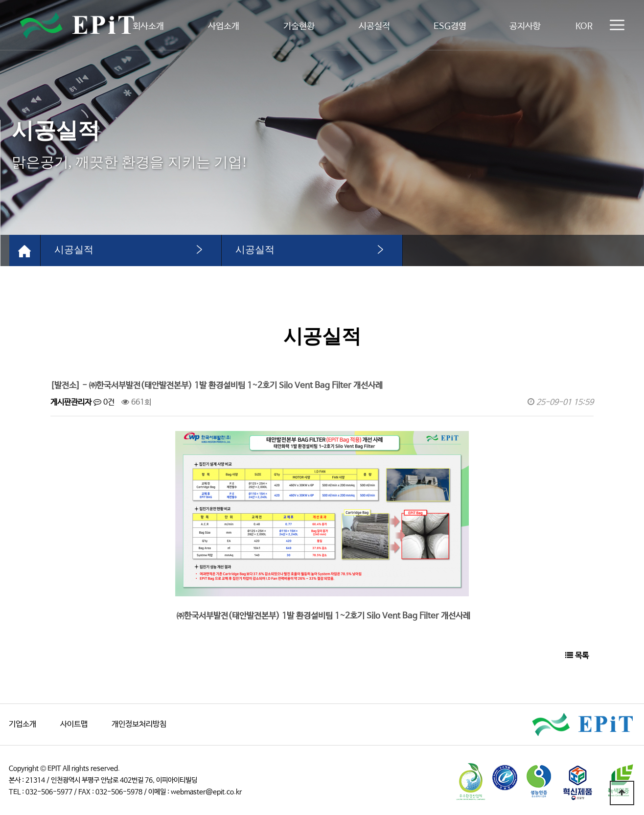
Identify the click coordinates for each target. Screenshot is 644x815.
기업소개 (23, 724)
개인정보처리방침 (139, 724)
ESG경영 (450, 26)
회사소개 (148, 26)
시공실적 (374, 26)
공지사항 (525, 26)
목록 (577, 656)
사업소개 (224, 26)
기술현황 (299, 26)
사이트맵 (74, 724)
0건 (104, 402)
